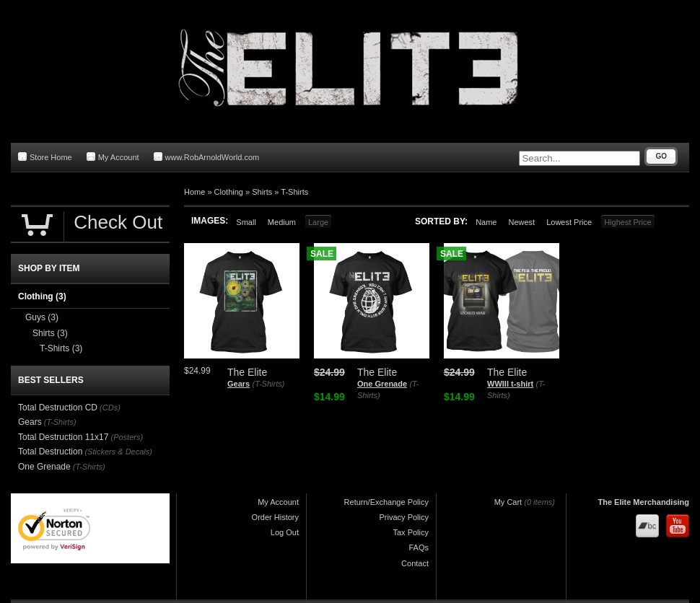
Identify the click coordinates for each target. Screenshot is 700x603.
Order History (275, 517)
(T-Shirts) (269, 384)
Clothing (229, 192)
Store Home (45, 157)
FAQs (419, 547)
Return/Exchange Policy (386, 502)
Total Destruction (50, 452)
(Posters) (127, 437)
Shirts (262, 192)
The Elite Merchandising (643, 502)
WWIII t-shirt (510, 384)
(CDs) (110, 408)
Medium (282, 222)
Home (194, 192)
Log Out (285, 532)
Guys (42, 317)
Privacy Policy (404, 517)
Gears (239, 384)
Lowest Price (569, 222)
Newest (521, 222)
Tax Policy (411, 532)
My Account (113, 157)
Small (246, 222)
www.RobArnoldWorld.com (207, 157)
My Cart (508, 502)
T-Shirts (294, 192)
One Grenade (382, 384)
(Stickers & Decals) (118, 452)
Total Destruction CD (58, 408)
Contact (415, 563)
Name (486, 222)
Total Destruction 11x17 (63, 437)
